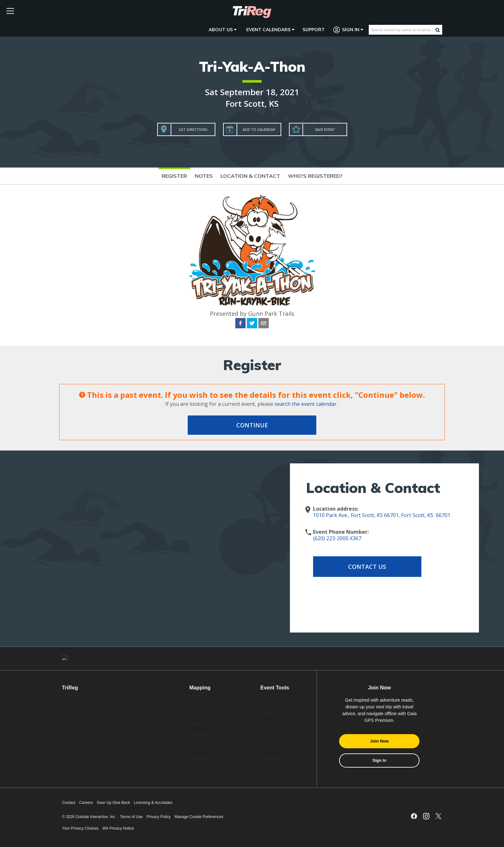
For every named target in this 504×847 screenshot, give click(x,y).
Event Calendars (270, 30)
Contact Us (364, 567)
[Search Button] (438, 30)
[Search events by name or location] (402, 30)
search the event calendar (306, 404)
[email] (264, 324)
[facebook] (240, 324)
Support (314, 30)
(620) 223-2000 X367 (337, 538)
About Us (223, 30)
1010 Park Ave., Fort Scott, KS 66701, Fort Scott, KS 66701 (382, 515)
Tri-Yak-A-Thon (252, 66)
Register (174, 176)
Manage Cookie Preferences (199, 817)
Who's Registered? (315, 176)
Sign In (348, 30)
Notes (204, 176)
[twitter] (252, 324)
